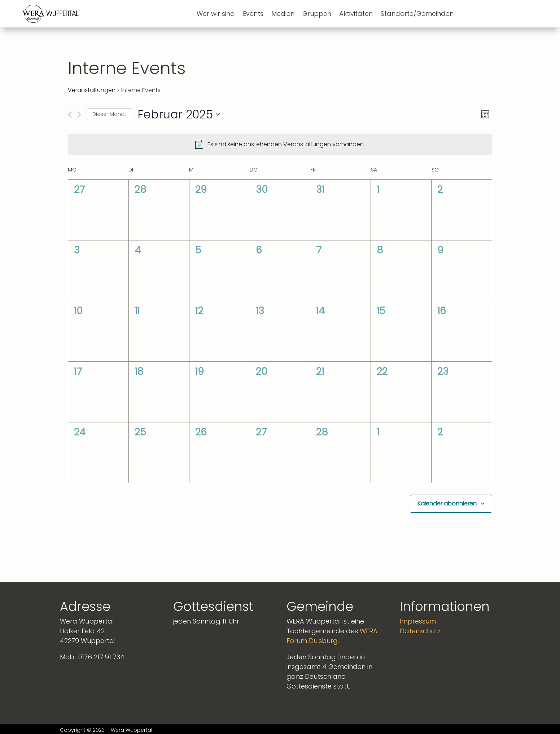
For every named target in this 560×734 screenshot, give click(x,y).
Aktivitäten (356, 14)
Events (253, 14)
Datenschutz (420, 631)
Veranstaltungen (92, 90)
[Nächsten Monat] (79, 115)
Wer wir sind (216, 14)
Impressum (418, 621)
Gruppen (317, 14)
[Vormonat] (70, 115)
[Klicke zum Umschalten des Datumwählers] (179, 114)
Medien (283, 14)
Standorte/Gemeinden (417, 14)
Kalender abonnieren (447, 503)
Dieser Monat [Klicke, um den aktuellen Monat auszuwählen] (109, 114)
